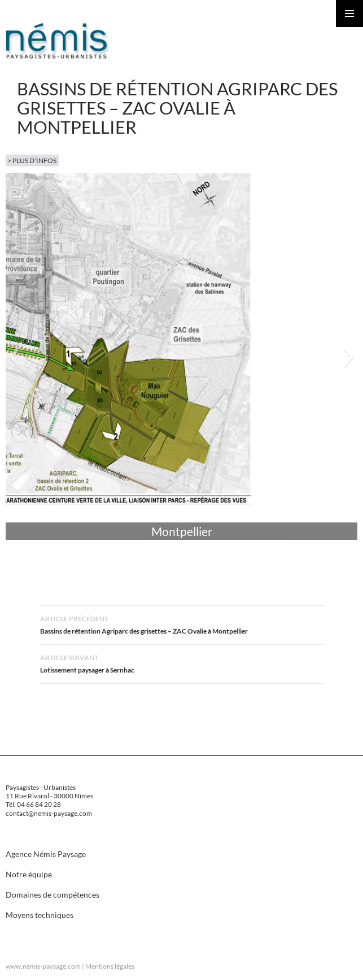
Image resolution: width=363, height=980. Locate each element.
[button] (14, 357)
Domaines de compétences (53, 895)
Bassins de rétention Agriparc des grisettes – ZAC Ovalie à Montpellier (182, 624)
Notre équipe (29, 874)
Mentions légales (110, 966)
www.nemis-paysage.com (43, 966)
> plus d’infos (32, 161)
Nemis (58, 41)
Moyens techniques (40, 915)
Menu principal (349, 14)
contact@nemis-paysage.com (49, 813)
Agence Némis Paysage (46, 854)
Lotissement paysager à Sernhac (182, 663)
